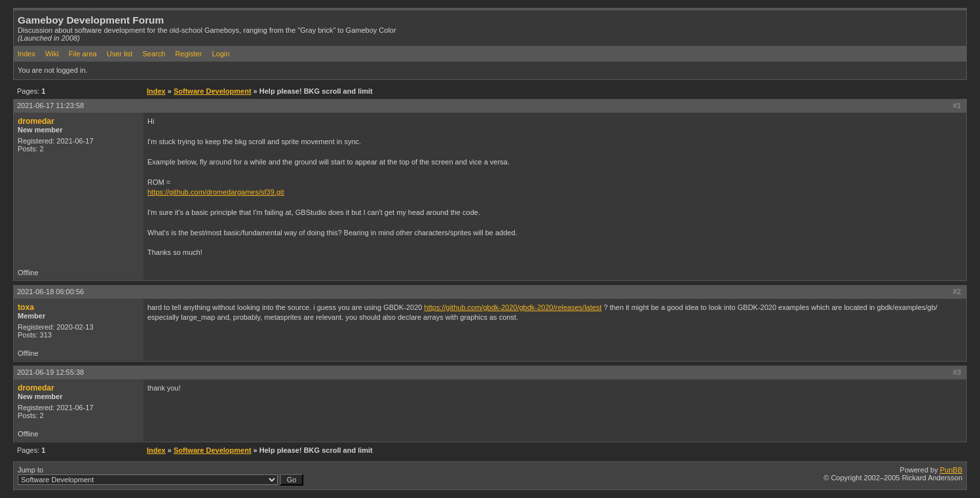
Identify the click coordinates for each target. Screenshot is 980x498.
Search (154, 54)
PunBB (951, 470)
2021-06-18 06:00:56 (50, 292)
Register (188, 54)
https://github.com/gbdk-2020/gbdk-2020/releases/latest (513, 307)
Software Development (213, 91)
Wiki (52, 54)
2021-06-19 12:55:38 (50, 372)
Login (220, 54)
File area (83, 54)
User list (120, 54)
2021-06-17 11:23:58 (50, 105)
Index (27, 54)
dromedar (36, 121)
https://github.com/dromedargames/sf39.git (216, 192)
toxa (26, 307)
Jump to (160, 476)
